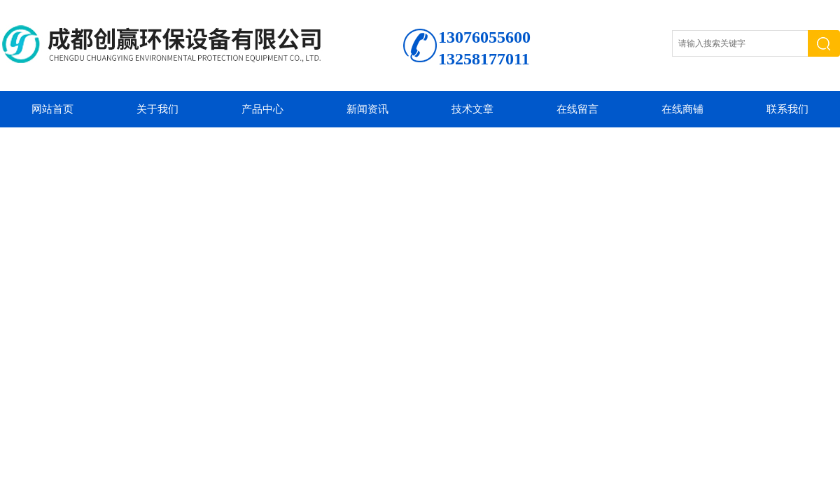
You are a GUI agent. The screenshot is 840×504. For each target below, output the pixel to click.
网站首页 (52, 109)
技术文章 (472, 109)
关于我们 (157, 109)
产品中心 (262, 109)
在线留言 (577, 109)
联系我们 (787, 109)
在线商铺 (682, 109)
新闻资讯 (367, 109)
